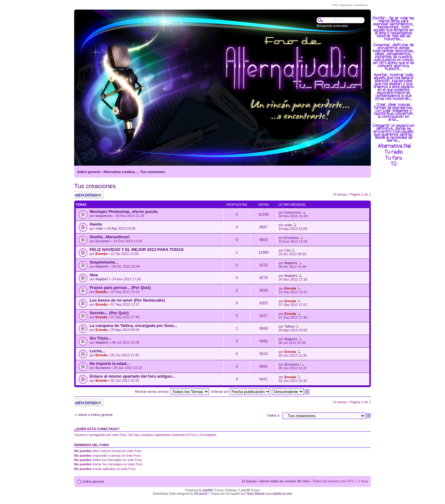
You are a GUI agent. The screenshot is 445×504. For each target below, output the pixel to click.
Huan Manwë (256, 494)
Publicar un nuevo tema (89, 195)
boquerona (104, 216)
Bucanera (103, 368)
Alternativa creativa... (120, 172)
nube (99, 228)
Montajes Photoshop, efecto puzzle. (124, 212)
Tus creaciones (153, 172)
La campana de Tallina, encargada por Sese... (133, 326)
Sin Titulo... (101, 338)
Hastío (96, 224)
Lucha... (97, 351)
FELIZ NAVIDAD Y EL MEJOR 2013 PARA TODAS (137, 250)
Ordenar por (240, 392)
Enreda (101, 254)
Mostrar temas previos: (172, 392)
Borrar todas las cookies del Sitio (285, 481)
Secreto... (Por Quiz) (109, 313)
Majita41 (102, 266)
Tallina (289, 326)
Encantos (103, 241)
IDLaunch (201, 494)
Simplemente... (104, 262)
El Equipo (250, 481)
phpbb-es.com (282, 494)
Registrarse (346, 5)
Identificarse (361, 5)
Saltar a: (274, 415)
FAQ (335, 5)
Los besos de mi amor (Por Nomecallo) (127, 300)
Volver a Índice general (95, 415)
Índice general (89, 172)
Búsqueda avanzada (332, 26)
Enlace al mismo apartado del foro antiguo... (132, 376)
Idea (94, 275)
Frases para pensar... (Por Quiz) (120, 288)
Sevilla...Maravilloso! (110, 237)
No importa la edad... (110, 364)
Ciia (287, 250)
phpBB (207, 490)
